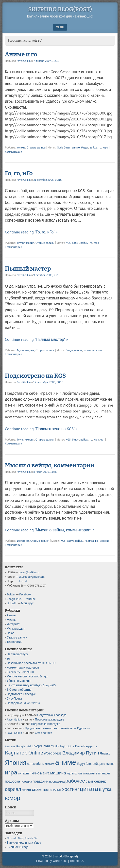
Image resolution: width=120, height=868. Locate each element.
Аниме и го (21, 54)
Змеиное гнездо (17, 847)
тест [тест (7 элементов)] (46, 790)
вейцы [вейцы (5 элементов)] (97, 764)
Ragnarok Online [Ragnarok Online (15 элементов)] (24, 753)
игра (105, 147)
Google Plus (14, 599)
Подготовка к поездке (21, 694)
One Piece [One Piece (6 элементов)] (76, 746)
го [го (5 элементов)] (104, 764)
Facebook (25, 594)
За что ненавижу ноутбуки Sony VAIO (31, 685)
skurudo (23, 581)
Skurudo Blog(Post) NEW (22, 838)
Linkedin (12, 603)
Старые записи (36, 147)
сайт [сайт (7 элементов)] (90, 781)
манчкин (105, 541)
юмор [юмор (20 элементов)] (13, 798)
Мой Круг (27, 603)
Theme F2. (77, 861)
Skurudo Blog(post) (60, 9)
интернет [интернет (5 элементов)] (24, 773)
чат (102, 440)
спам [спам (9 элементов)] (37, 789)
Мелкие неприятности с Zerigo (27, 676)
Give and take (43, 733)
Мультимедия (26, 243)
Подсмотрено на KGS (35, 376)
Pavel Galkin (24, 61)
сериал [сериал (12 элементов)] (13, 789)
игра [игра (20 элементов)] (11, 772)
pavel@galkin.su (29, 572)
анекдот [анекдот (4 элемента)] (49, 764)
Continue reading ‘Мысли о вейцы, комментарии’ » (50, 530)
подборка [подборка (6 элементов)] (12, 781)
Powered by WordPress (52, 861)
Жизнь (11, 620)
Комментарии (13, 152)
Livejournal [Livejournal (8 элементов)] (41, 746)
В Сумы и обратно (19, 690)
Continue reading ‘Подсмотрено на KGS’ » (41, 429)
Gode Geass (64, 147)
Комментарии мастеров (23, 667)
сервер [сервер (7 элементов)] (100, 781)
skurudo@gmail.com (32, 577)
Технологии (15, 642)
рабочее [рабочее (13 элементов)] (75, 781)
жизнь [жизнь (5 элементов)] (110, 764)
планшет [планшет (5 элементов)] (104, 773)
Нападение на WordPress (23, 703)
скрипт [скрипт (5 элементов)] (26, 790)
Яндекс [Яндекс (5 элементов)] (105, 753)
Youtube (31, 599)
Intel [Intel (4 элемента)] (28, 746)
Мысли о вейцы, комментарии (50, 465)
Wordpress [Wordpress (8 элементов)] (53, 753)
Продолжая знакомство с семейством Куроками (58, 728)
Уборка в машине (19, 681)
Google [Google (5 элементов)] (21, 746)
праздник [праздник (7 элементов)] (41, 781)
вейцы (93, 147)
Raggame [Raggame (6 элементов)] (90, 746)
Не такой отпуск (17, 654)
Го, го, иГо (19, 173)
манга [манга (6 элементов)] (45, 773)
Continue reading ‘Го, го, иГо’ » (31, 232)
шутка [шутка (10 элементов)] (105, 789)
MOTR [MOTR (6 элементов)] (55, 746)
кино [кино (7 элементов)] (35, 773)
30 (8, 659)
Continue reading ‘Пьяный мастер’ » (36, 339)
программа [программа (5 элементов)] (57, 781)
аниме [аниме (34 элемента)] (66, 762)
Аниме (21, 147)
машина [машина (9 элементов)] (58, 773)
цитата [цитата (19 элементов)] (89, 789)
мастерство (95, 350)
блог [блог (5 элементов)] (89, 764)
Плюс (10, 633)
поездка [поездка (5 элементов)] (26, 781)
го (100, 147)
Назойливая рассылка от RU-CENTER (31, 663)
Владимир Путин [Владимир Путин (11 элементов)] (81, 753)
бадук (85, 147)
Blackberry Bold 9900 (20, 672)
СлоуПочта (14, 698)
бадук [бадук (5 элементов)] (81, 764)
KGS (68, 243)
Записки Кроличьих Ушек (24, 843)
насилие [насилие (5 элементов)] (91, 773)
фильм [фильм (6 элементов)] (56, 790)
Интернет (23, 541)
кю (97, 541)
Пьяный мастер (28, 269)
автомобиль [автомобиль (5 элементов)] (35, 764)
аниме (76, 147)
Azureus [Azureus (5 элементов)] (10, 746)
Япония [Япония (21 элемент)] (16, 763)
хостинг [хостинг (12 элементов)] (71, 789)
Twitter (11, 594)
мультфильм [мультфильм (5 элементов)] (76, 773)
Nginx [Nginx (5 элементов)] (64, 746)
